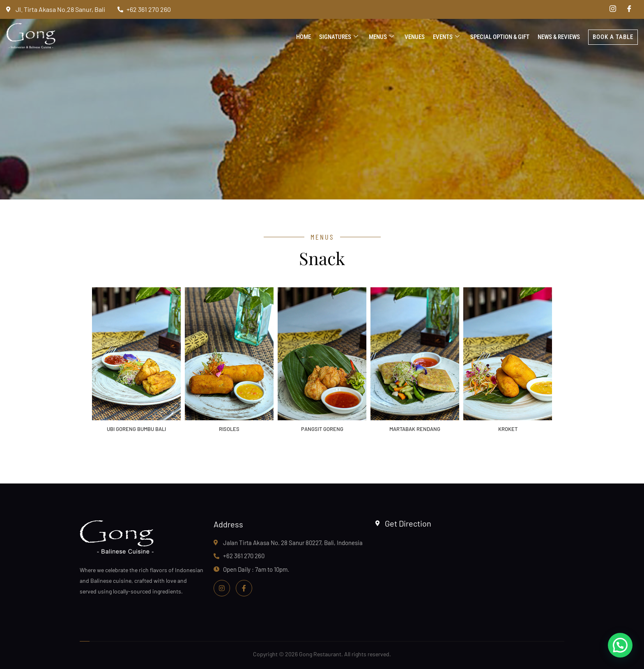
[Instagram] (613, 9)
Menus (381, 37)
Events (446, 37)
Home (304, 37)
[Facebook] (629, 9)
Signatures (339, 37)
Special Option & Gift (500, 37)
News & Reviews (559, 37)
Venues (415, 37)
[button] (620, 645)
